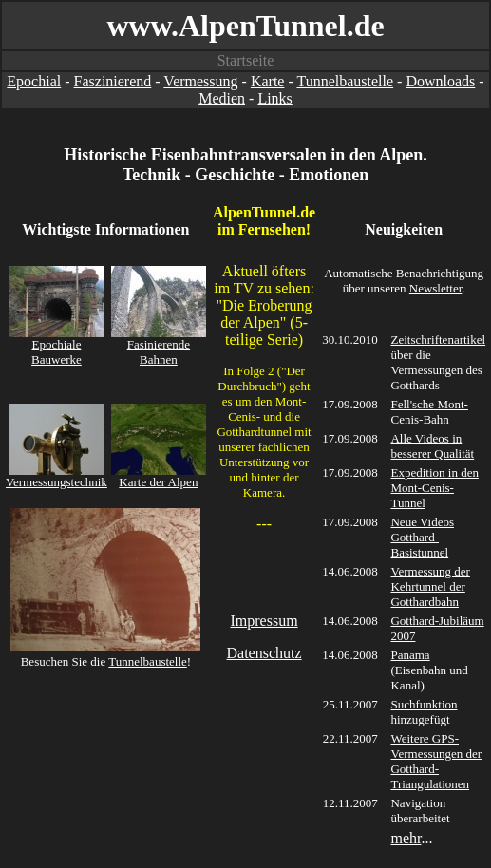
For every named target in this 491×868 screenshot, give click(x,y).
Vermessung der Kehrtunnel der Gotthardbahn (430, 586)
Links (274, 98)
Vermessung (200, 81)
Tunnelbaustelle (345, 81)
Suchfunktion (424, 704)
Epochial (34, 81)
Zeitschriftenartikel (438, 340)
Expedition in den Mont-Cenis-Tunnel (434, 488)
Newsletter (436, 288)
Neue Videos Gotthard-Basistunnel (422, 537)
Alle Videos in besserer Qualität (432, 446)
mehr (406, 838)
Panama (410, 655)
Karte (268, 81)
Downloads (440, 81)
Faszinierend (113, 81)
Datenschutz (264, 653)
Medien (222, 98)
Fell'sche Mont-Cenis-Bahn (429, 412)
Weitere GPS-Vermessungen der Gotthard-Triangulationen (436, 761)
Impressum (264, 621)
